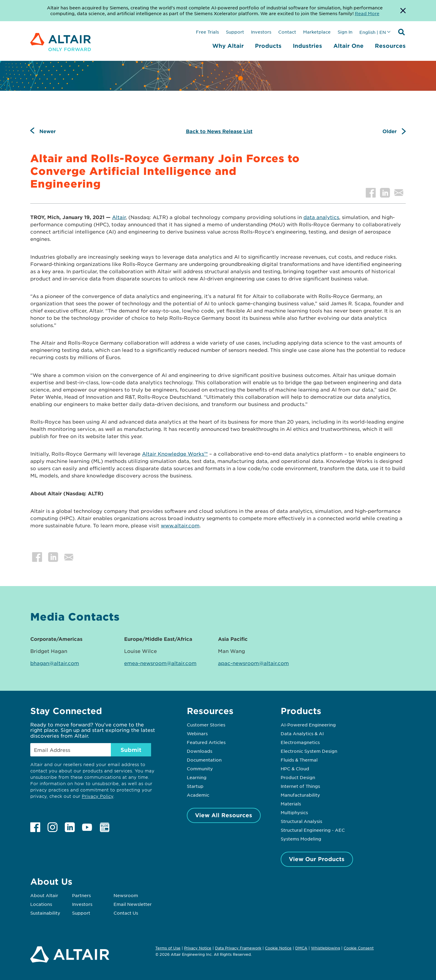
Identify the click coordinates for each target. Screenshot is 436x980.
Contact (287, 32)
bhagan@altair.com (55, 663)
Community (200, 769)
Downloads (200, 751)
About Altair (44, 895)
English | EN (373, 32)
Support (235, 32)
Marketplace (317, 32)
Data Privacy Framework (238, 948)
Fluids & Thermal (299, 760)
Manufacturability (300, 795)
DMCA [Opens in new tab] (301, 948)
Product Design (298, 777)
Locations (41, 904)
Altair (119, 217)
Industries (307, 46)
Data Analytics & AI (302, 733)
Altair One (348, 46)
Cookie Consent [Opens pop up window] (359, 948)
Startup (195, 786)
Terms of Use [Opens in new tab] (168, 948)
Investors (261, 32)
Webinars (197, 733)
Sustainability (45, 913)
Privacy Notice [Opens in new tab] (198, 948)
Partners (81, 895)
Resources (390, 46)
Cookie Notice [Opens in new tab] (278, 948)
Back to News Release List (219, 131)
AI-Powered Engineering (308, 725)
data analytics (321, 217)
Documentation (204, 760)
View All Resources (224, 815)
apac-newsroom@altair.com (253, 663)
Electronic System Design (309, 751)
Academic (198, 795)
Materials (291, 804)
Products (268, 46)
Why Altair (228, 46)
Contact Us (126, 913)
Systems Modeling (301, 839)
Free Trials (207, 32)
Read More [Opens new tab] (367, 13)
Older (390, 131)
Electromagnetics (300, 742)
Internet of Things (300, 786)
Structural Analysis (301, 821)
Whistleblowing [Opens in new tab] (325, 948)
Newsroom (126, 895)
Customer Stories (206, 725)
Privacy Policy (97, 796)
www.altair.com (180, 525)
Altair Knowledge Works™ (175, 454)
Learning (197, 777)
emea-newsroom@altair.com (160, 663)
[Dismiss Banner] (403, 11)
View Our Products (317, 859)
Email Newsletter (133, 904)
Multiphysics (294, 812)
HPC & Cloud (295, 769)
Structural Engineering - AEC (313, 830)
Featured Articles (206, 742)
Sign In (345, 32)
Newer (48, 131)
